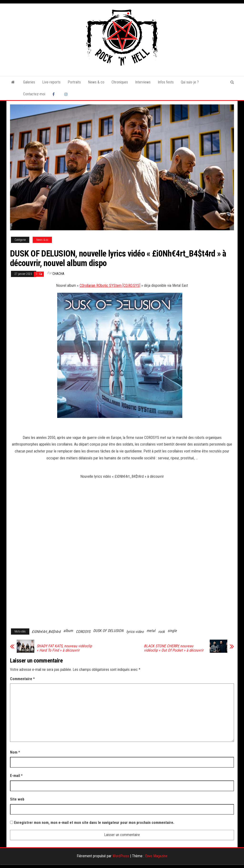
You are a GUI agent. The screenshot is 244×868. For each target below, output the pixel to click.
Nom (15, 752)
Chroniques (120, 82)
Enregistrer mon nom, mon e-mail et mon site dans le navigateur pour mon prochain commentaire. (94, 823)
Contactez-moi (34, 94)
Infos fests (166, 82)
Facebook (55, 94)
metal (151, 631)
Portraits (74, 82)
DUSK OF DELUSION (108, 631)
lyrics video (135, 632)
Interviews (143, 82)
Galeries (29, 82)
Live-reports (51, 82)
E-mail (16, 776)
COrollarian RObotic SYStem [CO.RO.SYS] (110, 285)
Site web (17, 799)
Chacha (58, 274)
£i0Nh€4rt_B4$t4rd (46, 632)
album (68, 631)
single (172, 631)
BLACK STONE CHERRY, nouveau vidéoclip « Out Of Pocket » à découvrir (174, 648)
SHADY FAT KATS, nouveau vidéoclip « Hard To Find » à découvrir (64, 648)
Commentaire (22, 679)
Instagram (67, 94)
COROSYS (83, 632)
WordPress (121, 856)
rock (161, 632)
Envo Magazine (156, 856)
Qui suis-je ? (190, 82)
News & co (96, 82)
